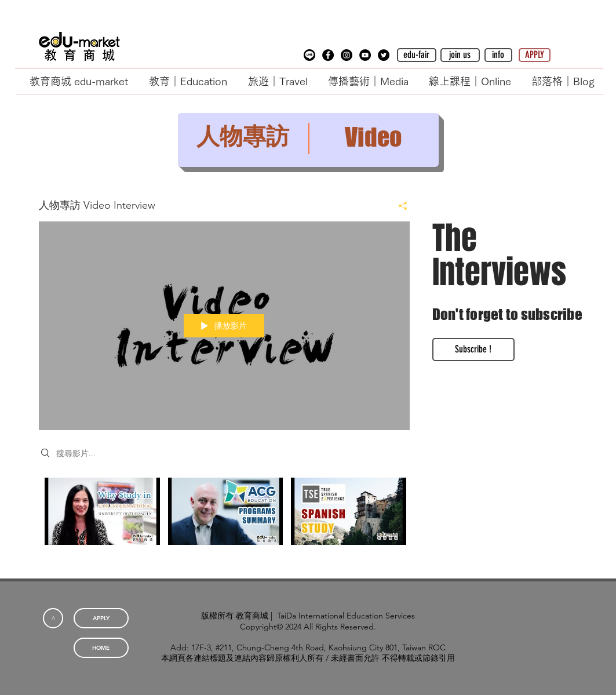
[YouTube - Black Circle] (365, 55)
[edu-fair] (417, 55)
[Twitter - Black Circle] (384, 55)
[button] (309, 55)
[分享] (398, 206)
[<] (53, 618)
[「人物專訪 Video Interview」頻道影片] (224, 519)
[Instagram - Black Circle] (347, 55)
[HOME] (101, 648)
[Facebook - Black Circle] (328, 55)
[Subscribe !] (473, 350)
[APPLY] (535, 55)
